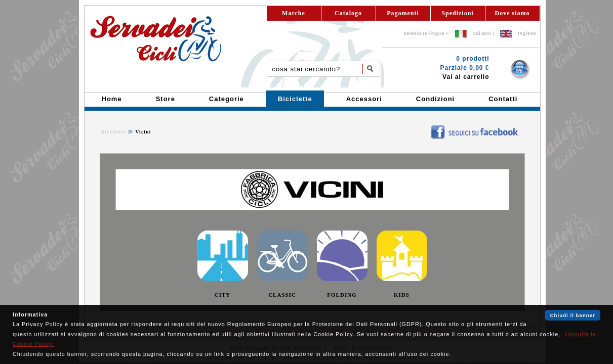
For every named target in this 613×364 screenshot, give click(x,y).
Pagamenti (403, 13)
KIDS (402, 295)
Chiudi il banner (573, 315)
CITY (223, 295)
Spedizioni (457, 13)
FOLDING (342, 295)
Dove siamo (513, 13)
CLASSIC (282, 295)
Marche (294, 13)
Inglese (527, 33)
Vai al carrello (466, 77)
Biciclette (114, 132)
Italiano (482, 33)
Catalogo (348, 13)
